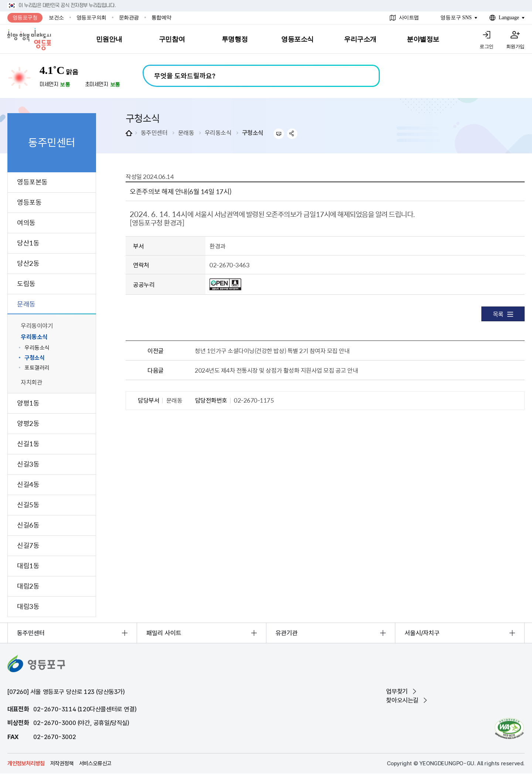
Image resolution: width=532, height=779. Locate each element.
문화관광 (129, 18)
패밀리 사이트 (164, 633)
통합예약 (161, 18)
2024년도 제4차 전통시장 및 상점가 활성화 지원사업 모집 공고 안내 (276, 370)
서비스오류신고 (95, 763)
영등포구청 (25, 18)
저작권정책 (62, 763)
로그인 (487, 46)
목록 (503, 314)
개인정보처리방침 (26, 763)
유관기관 (287, 633)
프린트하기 (279, 134)
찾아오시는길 (402, 700)
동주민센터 (154, 132)
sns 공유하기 (292, 134)
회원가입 (515, 46)
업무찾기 (397, 691)
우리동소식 (218, 132)
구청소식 (253, 132)
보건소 (56, 18)
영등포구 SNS (456, 18)
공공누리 (144, 284)
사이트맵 (409, 18)
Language (509, 18)
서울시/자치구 (422, 633)
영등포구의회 (91, 18)
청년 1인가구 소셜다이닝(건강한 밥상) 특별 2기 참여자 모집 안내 (272, 350)
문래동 (186, 132)
